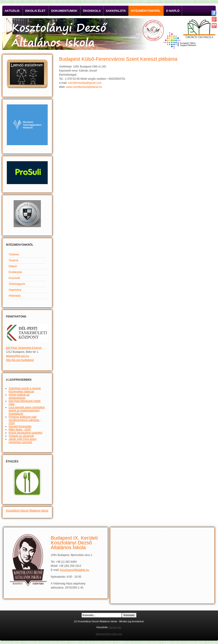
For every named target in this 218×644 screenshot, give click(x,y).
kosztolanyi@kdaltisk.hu (74, 570)
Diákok (13, 266)
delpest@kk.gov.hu (17, 356)
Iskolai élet (35, 11)
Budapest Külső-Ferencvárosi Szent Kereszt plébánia (118, 59)
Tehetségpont (17, 284)
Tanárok (14, 260)
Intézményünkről (146, 11)
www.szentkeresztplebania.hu (84, 87)
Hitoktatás (15, 296)
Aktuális (12, 11)
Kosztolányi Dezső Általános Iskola (27, 511)
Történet (14, 255)
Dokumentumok (64, 11)
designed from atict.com (109, 634)
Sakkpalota (116, 11)
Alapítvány (15, 290)
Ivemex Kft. (115, 627)
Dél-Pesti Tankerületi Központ (24, 348)
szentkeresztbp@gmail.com (85, 83)
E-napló (173, 11)
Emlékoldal (15, 272)
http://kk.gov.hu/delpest (20, 360)
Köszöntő (14, 278)
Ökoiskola (92, 11)
